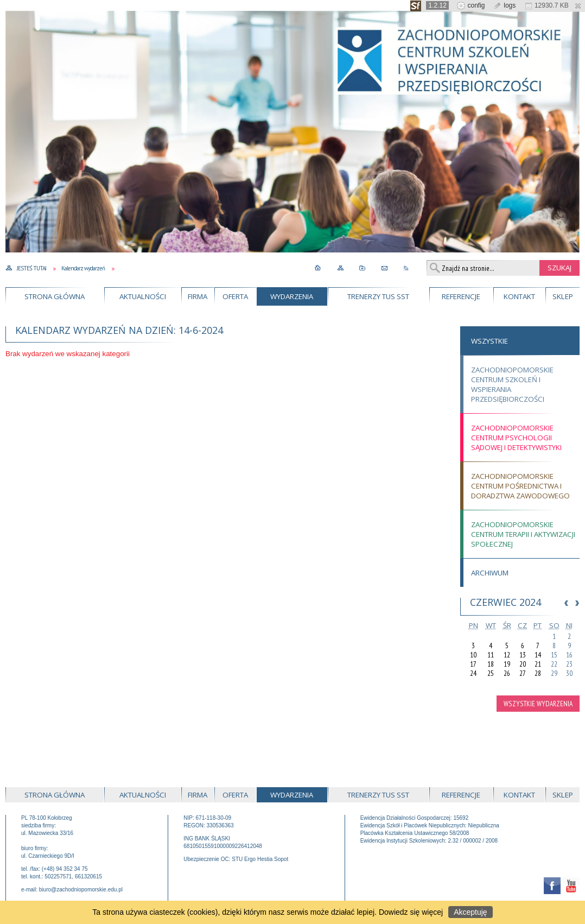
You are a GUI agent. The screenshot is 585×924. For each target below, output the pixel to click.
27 (523, 673)
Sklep (563, 296)
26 (507, 673)
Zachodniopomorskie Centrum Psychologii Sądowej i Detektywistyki (516, 438)
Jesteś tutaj (31, 268)
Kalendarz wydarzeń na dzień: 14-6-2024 (119, 330)
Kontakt (519, 296)
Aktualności (143, 296)
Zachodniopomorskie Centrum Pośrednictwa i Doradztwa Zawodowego (520, 486)
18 (491, 664)
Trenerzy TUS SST (378, 296)
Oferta (235, 296)
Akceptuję (470, 912)
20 (523, 664)
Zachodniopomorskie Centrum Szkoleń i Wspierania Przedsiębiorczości (512, 384)
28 (538, 673)
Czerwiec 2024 (505, 602)
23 (569, 664)
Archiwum (490, 573)
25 (491, 673)
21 (538, 664)
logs (504, 5)
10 (473, 655)
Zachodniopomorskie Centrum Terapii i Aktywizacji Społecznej (523, 534)
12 (507, 655)
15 (554, 655)
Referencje (461, 296)
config (471, 5)
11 (491, 655)
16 (569, 655)
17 (473, 664)
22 (554, 664)
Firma (198, 296)
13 (523, 655)
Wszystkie (489, 341)
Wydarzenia (292, 296)
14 (538, 655)
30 (569, 673)
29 (554, 673)
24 (473, 673)
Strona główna (55, 296)
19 (507, 664)
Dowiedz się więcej (411, 912)
